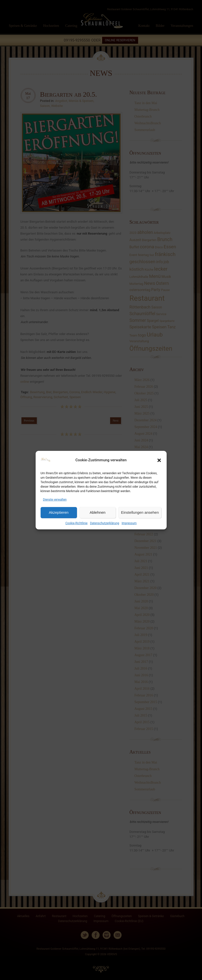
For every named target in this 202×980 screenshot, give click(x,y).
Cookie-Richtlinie (76, 523)
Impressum (129, 523)
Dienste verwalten (55, 500)
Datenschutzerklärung (104, 523)
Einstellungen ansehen (140, 512)
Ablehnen (98, 512)
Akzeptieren (59, 512)
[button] (159, 460)
